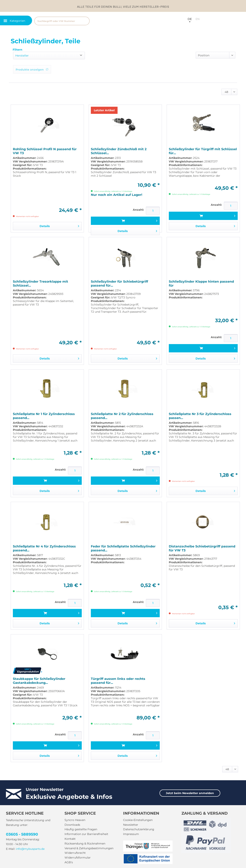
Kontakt (70, 839)
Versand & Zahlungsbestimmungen (89, 848)
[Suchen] (85, 21)
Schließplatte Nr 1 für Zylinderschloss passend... (44, 416)
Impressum (131, 834)
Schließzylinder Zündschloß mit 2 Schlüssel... (119, 151)
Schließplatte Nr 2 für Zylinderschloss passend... (122, 416)
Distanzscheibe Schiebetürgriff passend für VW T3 (202, 548)
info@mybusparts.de (30, 849)
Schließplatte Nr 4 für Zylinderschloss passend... (44, 548)
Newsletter (131, 825)
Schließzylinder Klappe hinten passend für (201, 284)
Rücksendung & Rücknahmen (85, 843)
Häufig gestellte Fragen (81, 829)
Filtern (18, 50)
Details (59, 225)
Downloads (72, 825)
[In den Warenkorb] (125, 221)
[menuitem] (81, 20)
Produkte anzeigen (32, 70)
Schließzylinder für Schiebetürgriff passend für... (119, 284)
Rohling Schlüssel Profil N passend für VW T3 (45, 151)
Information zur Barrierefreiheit (86, 834)
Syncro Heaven (75, 820)
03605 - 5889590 (22, 834)
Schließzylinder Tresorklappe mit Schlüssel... (40, 284)
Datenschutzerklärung (139, 829)
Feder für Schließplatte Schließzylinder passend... (123, 548)
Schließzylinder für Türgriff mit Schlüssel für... (203, 151)
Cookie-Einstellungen (138, 820)
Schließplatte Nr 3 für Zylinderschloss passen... (200, 416)
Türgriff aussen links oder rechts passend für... (118, 681)
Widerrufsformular (78, 858)
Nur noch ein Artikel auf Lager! (117, 195)
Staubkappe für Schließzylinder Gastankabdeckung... (39, 681)
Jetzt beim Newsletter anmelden (190, 793)
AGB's (69, 862)
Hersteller (22, 56)
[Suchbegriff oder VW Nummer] (62, 21)
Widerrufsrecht (75, 853)
